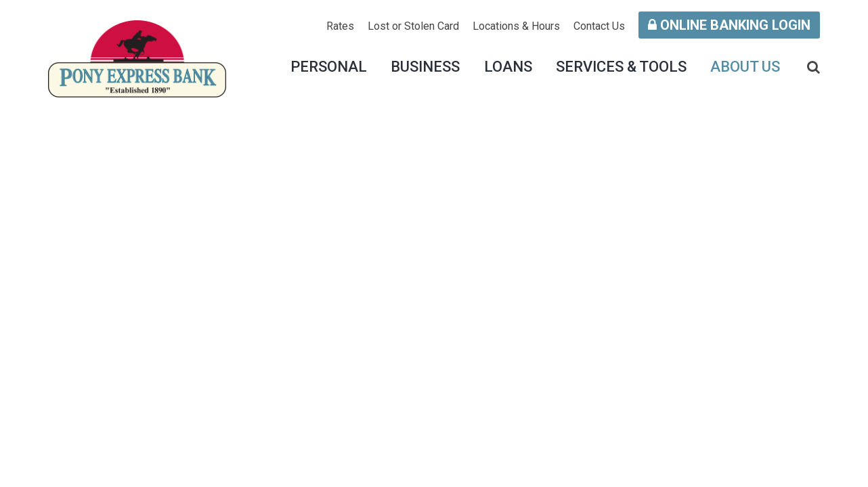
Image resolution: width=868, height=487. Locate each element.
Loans (508, 67)
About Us (745, 67)
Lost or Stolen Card (413, 26)
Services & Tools (621, 67)
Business (425, 67)
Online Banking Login (729, 25)
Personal (329, 67)
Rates (340, 26)
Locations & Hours (516, 26)
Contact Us (599, 26)
